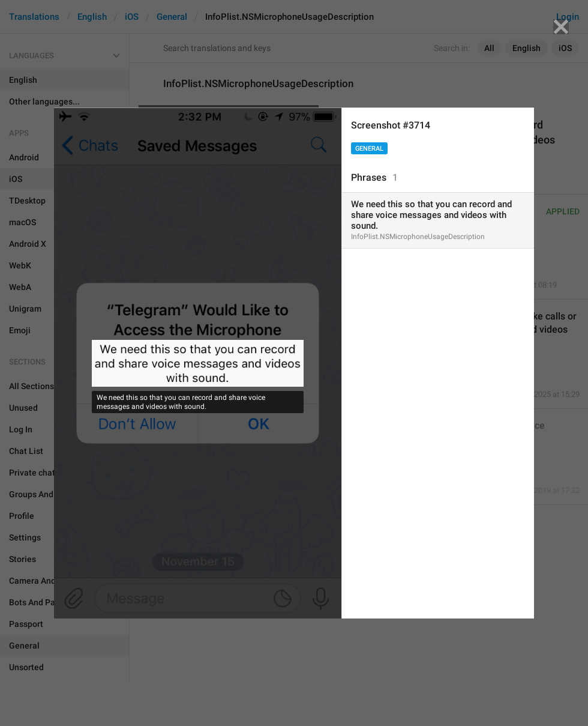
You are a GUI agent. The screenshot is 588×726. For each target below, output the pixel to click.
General (369, 149)
